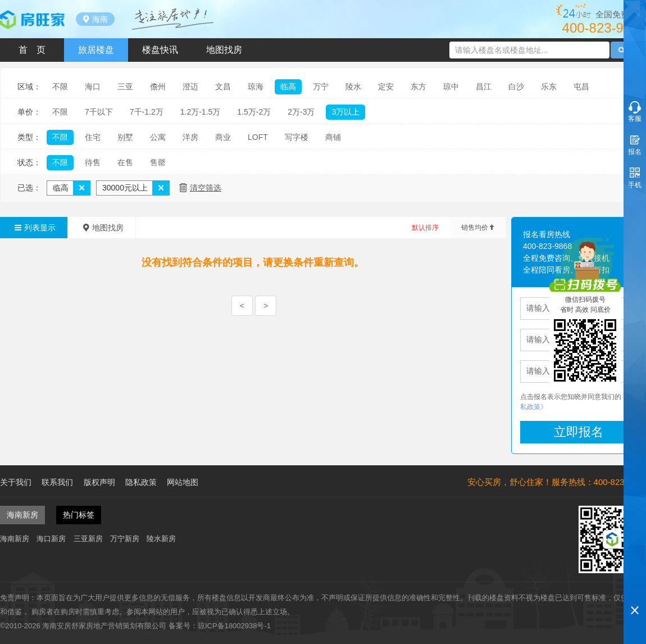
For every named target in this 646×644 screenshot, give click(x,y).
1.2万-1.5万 (201, 112)
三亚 (125, 87)
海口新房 (51, 539)
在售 (125, 162)
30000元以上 (125, 188)
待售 (93, 162)
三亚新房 (88, 539)
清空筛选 (206, 188)
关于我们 (16, 482)
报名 (635, 152)
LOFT (258, 137)
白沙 (516, 87)
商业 (223, 137)
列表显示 (34, 228)
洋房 (190, 137)
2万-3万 (301, 112)
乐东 (549, 87)
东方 (418, 87)
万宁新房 (125, 539)
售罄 (158, 162)
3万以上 (345, 112)
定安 (386, 87)
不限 (60, 87)
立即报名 (579, 432)
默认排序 (425, 228)
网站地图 (183, 482)
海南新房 (15, 539)
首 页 (32, 50)
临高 (288, 87)
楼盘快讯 (160, 50)
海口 (93, 87)
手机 (635, 185)
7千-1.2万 (147, 112)
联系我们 (57, 482)
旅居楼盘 (96, 50)
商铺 (333, 137)
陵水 (353, 87)
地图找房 (224, 50)
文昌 (223, 87)
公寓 (158, 137)
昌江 (484, 87)
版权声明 (99, 482)
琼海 (256, 87)
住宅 (93, 137)
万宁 (321, 87)
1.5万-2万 (254, 112)
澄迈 (190, 87)
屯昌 (581, 87)
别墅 (125, 137)
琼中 (451, 87)
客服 (635, 119)
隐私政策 (141, 482)
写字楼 (297, 137)
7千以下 (99, 112)
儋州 (158, 87)
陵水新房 (161, 539)
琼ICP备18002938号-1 (234, 626)
